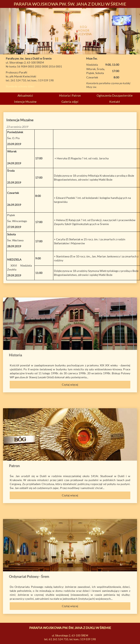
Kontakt (115, 102)
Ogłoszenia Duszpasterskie (115, 95)
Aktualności (25, 95)
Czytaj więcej (70, 385)
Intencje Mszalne (25, 102)
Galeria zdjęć (70, 102)
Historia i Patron (70, 95)
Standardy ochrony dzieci (20, 86)
